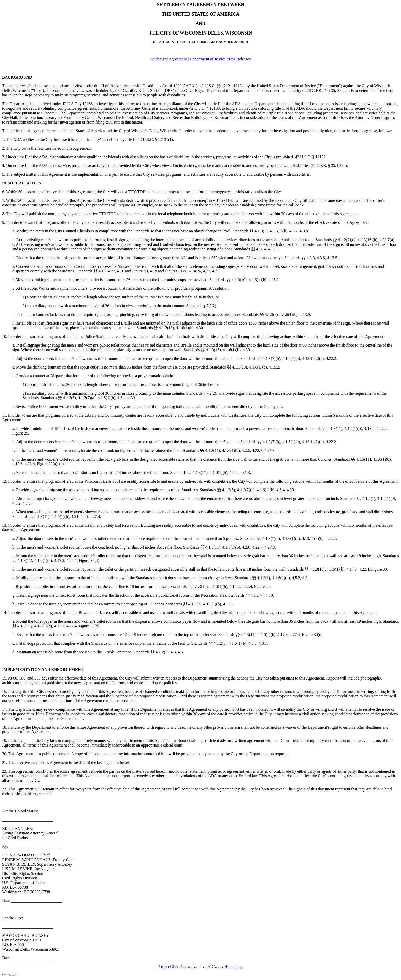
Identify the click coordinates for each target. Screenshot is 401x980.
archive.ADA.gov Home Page (219, 967)
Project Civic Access (175, 967)
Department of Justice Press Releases (220, 59)
